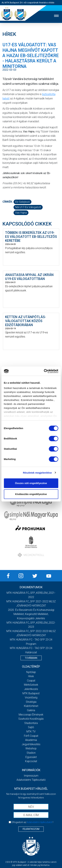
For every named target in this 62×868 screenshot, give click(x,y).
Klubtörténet (31, 706)
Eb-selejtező (22, 202)
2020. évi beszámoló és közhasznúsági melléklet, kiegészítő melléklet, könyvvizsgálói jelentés (31, 614)
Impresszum (31, 776)
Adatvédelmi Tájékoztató (31, 780)
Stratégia (31, 702)
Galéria (31, 710)
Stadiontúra (31, 723)
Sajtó (31, 727)
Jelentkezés (31, 689)
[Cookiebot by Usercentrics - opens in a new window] (44, 371)
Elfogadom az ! (32, 822)
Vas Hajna (21, 213)
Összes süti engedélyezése (31, 483)
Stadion (31, 753)
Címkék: (8, 202)
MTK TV (31, 732)
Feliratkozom (31, 829)
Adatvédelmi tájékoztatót (40, 822)
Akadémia (31, 740)
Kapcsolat (31, 761)
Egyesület (31, 757)
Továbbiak (31, 658)
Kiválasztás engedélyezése (31, 494)
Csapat (31, 681)
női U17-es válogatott (28, 207)
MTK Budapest (31, 693)
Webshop (31, 748)
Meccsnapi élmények (31, 715)
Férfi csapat (31, 736)
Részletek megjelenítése (37, 473)
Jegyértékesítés (31, 744)
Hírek (31, 676)
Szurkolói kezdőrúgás (31, 719)
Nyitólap (31, 672)
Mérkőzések (31, 685)
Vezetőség (31, 698)
